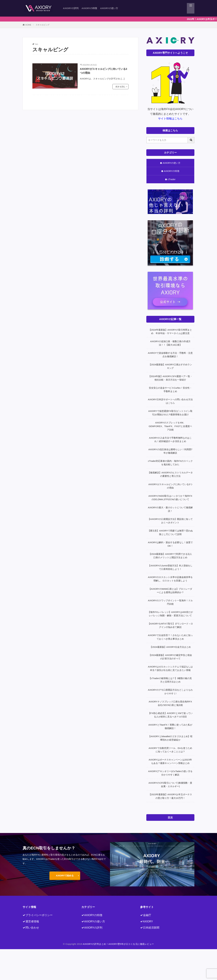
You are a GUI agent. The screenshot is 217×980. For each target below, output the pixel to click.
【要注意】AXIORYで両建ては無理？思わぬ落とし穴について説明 (170, 532)
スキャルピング (43, 25)
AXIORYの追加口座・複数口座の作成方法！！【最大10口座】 (170, 343)
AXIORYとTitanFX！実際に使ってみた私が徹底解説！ (170, 726)
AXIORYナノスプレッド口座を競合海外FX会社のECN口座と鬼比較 (170, 703)
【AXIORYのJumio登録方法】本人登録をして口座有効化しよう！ (170, 567)
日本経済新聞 (151, 928)
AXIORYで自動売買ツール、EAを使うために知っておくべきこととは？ (170, 750)
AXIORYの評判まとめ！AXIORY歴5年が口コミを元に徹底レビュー (118, 944)
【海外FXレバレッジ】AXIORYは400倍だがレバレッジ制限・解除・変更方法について (170, 614)
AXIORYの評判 (71, 8)
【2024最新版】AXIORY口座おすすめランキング (170, 366)
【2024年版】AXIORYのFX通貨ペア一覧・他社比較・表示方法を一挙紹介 (170, 378)
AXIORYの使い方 (109, 8)
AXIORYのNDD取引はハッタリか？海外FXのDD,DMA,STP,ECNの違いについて (170, 498)
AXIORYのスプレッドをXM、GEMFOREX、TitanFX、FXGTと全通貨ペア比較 (170, 426)
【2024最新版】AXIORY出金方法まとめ (170, 647)
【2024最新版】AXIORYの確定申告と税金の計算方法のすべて (170, 657)
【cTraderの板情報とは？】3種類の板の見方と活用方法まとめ (170, 680)
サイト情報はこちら (170, 119)
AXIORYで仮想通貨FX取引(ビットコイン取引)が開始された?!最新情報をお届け (170, 413)
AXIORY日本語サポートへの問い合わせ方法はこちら (170, 401)
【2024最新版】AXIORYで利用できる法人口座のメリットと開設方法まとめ (170, 556)
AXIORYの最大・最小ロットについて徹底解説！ (170, 509)
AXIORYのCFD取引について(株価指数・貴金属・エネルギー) (170, 785)
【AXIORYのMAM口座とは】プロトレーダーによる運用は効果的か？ (170, 591)
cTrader (171, 179)
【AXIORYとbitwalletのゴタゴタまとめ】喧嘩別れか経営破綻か (170, 738)
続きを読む (120, 87)
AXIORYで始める (65, 875)
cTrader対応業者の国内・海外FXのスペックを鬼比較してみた (170, 463)
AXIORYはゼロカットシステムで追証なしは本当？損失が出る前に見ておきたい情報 (170, 668)
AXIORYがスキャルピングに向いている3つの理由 (104, 71)
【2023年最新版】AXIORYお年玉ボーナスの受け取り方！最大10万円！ (170, 796)
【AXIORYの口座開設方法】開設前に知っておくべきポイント (170, 521)
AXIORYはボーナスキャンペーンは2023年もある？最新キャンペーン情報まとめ (170, 761)
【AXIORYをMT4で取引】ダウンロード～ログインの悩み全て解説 (170, 625)
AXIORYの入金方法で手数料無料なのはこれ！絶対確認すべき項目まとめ (170, 440)
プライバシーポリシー (39, 915)
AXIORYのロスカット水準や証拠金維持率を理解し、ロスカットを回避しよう (170, 579)
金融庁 (147, 915)
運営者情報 (32, 921)
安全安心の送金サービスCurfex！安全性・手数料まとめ (170, 390)
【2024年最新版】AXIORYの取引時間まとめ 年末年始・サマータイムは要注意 (170, 331)
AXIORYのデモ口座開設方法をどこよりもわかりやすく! (170, 692)
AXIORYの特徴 (89, 8)
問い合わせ (32, 928)
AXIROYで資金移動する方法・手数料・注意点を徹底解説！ (170, 355)
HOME (28, 25)
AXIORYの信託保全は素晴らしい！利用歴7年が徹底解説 (170, 451)
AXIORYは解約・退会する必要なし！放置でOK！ (170, 544)
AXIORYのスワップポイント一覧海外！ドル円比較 (170, 602)
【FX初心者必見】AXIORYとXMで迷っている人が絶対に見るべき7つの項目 (170, 715)
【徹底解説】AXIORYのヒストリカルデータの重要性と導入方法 (170, 474)
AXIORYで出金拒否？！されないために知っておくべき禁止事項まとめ (170, 637)
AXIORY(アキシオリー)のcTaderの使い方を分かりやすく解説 (170, 773)
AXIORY (148, 921)
